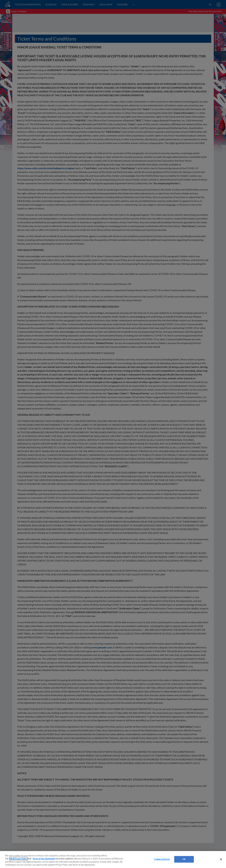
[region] (113, 860)
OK (184, 859)
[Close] (221, 859)
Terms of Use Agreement (44, 859)
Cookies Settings (162, 859)
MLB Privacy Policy (19, 859)
